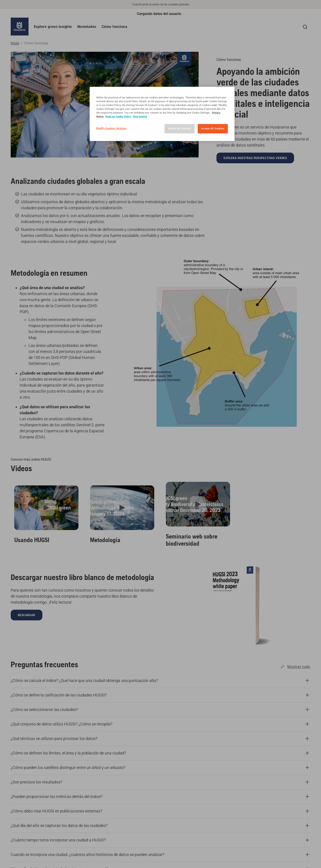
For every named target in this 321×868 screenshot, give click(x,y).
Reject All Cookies (180, 128)
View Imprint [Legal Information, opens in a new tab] (140, 116)
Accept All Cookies (213, 128)
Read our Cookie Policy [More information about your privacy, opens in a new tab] (119, 116)
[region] (162, 114)
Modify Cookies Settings (111, 128)
